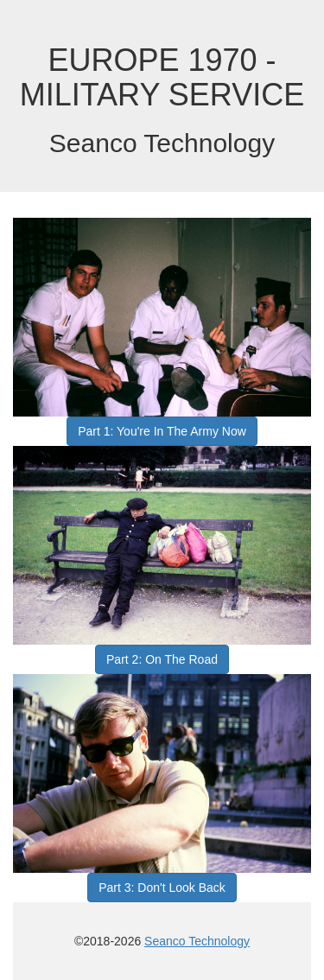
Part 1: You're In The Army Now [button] (162, 431)
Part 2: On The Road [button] (162, 659)
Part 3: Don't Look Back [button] (162, 888)
